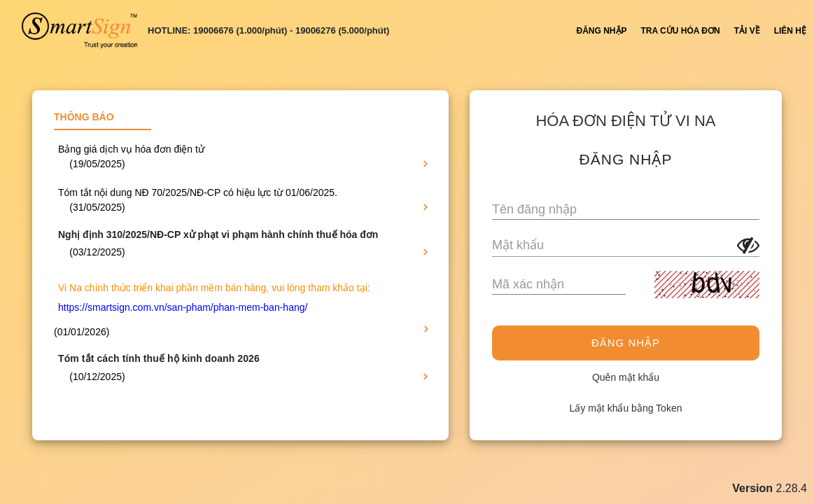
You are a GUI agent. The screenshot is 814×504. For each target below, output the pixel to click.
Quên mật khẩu (626, 377)
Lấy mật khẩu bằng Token (626, 408)
